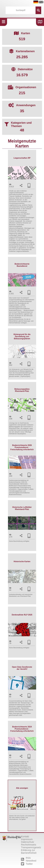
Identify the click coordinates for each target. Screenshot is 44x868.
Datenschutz (28, 842)
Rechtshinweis (29, 845)
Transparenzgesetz (31, 847)
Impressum (27, 839)
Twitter (27, 864)
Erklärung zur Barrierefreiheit (29, 851)
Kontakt (25, 837)
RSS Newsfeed (29, 859)
